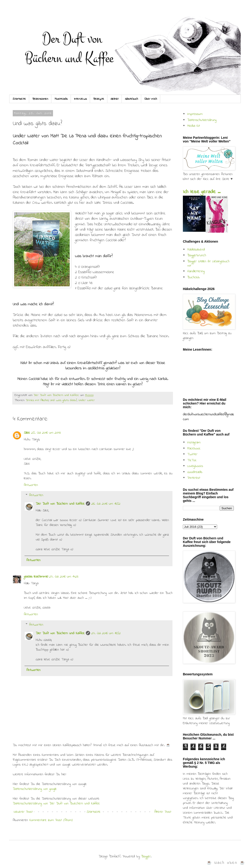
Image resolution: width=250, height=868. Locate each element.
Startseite (19, 99)
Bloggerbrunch (197, 255)
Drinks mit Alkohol (37, 400)
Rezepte (99, 99)
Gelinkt (115, 99)
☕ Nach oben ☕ (226, 863)
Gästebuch (131, 99)
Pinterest (194, 478)
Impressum (195, 114)
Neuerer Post (23, 812)
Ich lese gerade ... (202, 192)
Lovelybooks (195, 466)
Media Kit (194, 126)
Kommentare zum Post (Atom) (51, 820)
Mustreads (61, 99)
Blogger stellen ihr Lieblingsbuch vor (208, 263)
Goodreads (195, 472)
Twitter (192, 454)
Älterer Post (163, 812)
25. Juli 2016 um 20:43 (46, 433)
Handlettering (196, 271)
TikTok (192, 460)
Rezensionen (40, 99)
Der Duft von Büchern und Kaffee (60, 504)
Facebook (194, 448)
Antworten (31, 485)
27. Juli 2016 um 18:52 (106, 633)
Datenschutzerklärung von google (35, 789)
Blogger (146, 856)
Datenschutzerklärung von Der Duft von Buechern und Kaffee (56, 803)
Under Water (87, 400)
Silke (27, 433)
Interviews (80, 99)
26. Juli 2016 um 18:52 (106, 504)
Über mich (151, 99)
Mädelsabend (196, 250)
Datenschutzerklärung (202, 120)
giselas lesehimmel (36, 577)
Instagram (194, 442)
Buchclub (194, 277)
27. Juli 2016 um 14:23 (64, 577)
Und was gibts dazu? (63, 400)
